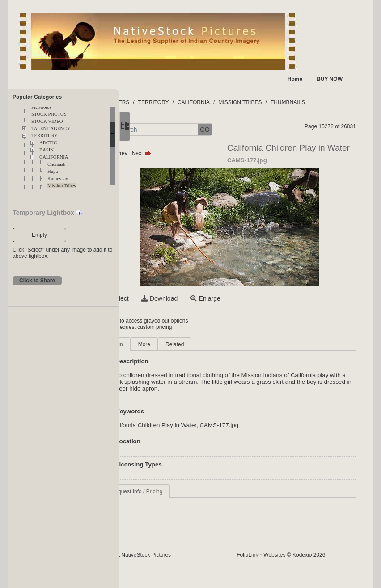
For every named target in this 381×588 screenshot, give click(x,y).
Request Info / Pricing (182, 491)
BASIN (47, 150)
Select (165, 298)
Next (186, 153)
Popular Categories (37, 97)
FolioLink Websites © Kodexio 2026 (302, 555)
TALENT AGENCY (51, 128)
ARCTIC (48, 143)
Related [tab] (219, 344)
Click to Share (37, 281)
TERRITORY (44, 136)
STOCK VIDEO (47, 121)
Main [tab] (162, 344)
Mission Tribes (62, 186)
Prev (163, 153)
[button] (151, 130)
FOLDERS (162, 102)
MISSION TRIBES (285, 102)
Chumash (56, 164)
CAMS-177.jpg (264, 425)
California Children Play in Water (198, 425)
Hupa (53, 171)
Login (156, 321)
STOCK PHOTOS (49, 114)
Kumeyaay (58, 178)
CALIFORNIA (54, 157)
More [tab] (189, 344)
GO (250, 130)
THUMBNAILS (332, 102)
